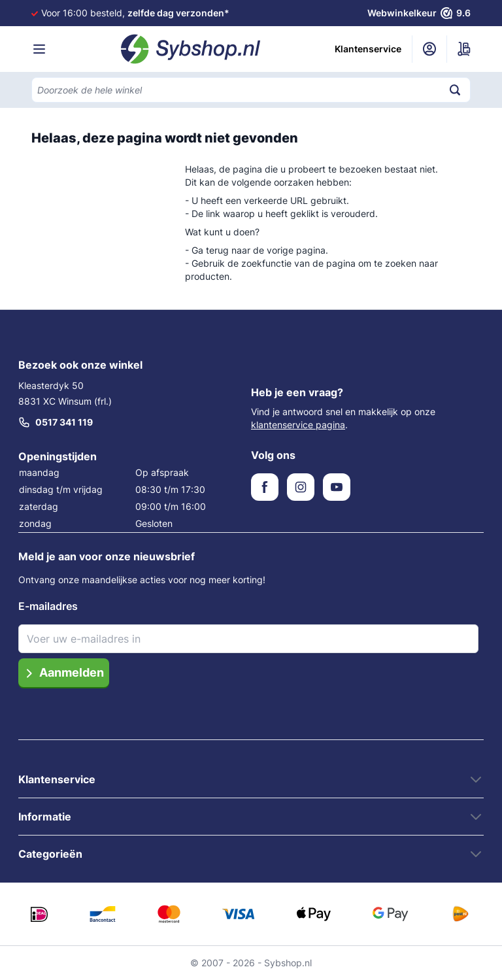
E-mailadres (48, 606)
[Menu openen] (39, 49)
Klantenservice (368, 49)
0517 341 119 (56, 422)
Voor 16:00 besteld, (135, 13)
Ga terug (210, 250)
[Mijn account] (429, 49)
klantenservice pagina (298, 425)
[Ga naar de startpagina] (191, 49)
